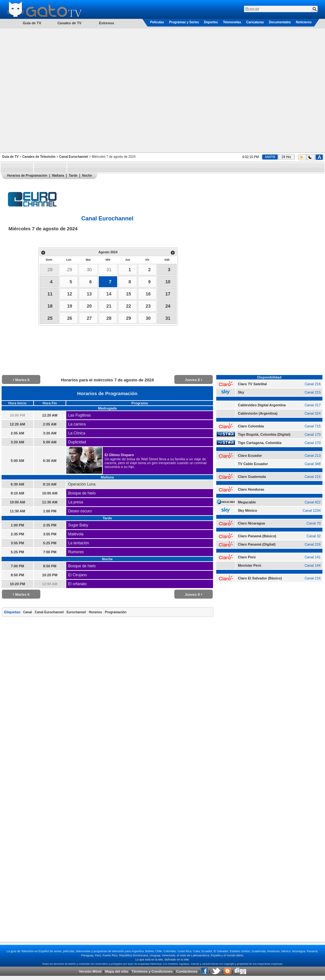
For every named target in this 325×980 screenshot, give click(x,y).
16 (148, 294)
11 (50, 294)
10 (168, 282)
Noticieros (304, 22)
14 (109, 294)
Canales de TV (69, 23)
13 (89, 294)
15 (129, 294)
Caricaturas (255, 22)
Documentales (280, 22)
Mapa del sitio (117, 971)
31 (109, 270)
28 (50, 270)
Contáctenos (187, 971)
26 (70, 318)
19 (70, 306)
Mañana (58, 176)
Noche (87, 176)
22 (129, 306)
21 (109, 306)
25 (50, 318)
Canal (27, 612)
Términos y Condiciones (152, 971)
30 (89, 270)
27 (89, 318)
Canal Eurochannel (74, 157)
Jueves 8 (194, 380)
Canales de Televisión (39, 157)
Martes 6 (21, 380)
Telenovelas (232, 22)
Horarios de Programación (27, 176)
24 (168, 306)
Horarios (95, 612)
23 (148, 306)
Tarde (73, 176)
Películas (157, 22)
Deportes (211, 22)
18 (50, 306)
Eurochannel (76, 612)
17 (168, 294)
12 (70, 294)
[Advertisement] (67, 90)
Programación (116, 612)
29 (70, 270)
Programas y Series (184, 22)
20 (89, 306)
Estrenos (106, 23)
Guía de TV (10, 157)
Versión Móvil (90, 971)
